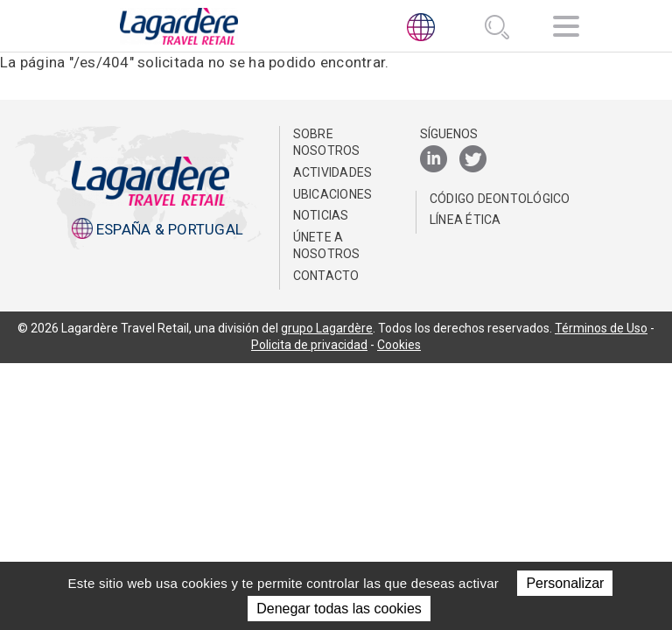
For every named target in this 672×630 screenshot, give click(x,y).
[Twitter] (473, 160)
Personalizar (565, 583)
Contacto (326, 276)
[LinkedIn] (434, 160)
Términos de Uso (601, 328)
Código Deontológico (500, 199)
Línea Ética (465, 220)
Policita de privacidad (309, 345)
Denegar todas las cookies (339, 609)
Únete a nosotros (327, 246)
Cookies (399, 345)
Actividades (333, 172)
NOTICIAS (321, 215)
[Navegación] (566, 29)
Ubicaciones (333, 194)
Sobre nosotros (327, 143)
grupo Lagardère (327, 328)
